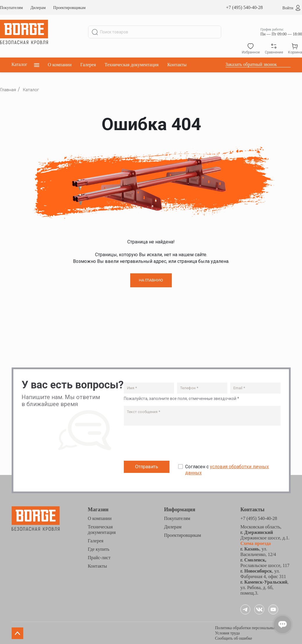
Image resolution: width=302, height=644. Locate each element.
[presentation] (168, 444)
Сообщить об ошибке (234, 638)
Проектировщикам (69, 8)
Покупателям (11, 8)
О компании (60, 65)
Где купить (99, 549)
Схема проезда (256, 543)
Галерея (88, 65)
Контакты (177, 65)
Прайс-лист (99, 557)
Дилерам (38, 8)
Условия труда (227, 633)
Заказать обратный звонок (251, 64)
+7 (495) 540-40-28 (244, 7)
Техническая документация (132, 65)
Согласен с (227, 469)
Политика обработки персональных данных (253, 627)
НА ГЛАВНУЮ (151, 280)
